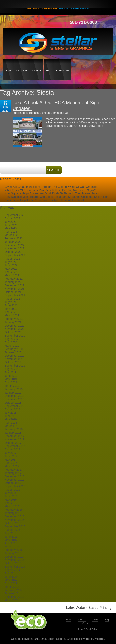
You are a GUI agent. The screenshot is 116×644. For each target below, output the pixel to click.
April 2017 (11, 463)
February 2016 (14, 510)
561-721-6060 (83, 22)
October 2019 (13, 362)
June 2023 (11, 225)
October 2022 (13, 252)
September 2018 (15, 406)
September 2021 (15, 295)
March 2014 (12, 587)
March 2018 (12, 426)
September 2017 (15, 446)
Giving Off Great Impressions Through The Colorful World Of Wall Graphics (51, 187)
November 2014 (14, 560)
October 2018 (13, 403)
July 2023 (11, 222)
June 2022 (11, 265)
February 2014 (14, 590)
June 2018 (11, 416)
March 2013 (12, 600)
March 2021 (12, 315)
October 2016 (13, 483)
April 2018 (11, 423)
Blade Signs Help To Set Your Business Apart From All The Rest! (44, 200)
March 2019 (12, 386)
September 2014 (15, 567)
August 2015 (12, 530)
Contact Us (63, 64)
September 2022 (15, 255)
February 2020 (14, 349)
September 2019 (15, 366)
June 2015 (11, 537)
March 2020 (12, 346)
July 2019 (11, 372)
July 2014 (11, 573)
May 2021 (11, 309)
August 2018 (12, 409)
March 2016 (12, 506)
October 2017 (13, 443)
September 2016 (15, 486)
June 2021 (11, 305)
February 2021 (14, 319)
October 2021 (13, 292)
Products (22, 64)
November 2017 (14, 439)
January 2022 (13, 282)
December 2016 (14, 476)
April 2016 (11, 503)
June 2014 (11, 577)
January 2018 (13, 433)
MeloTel (100, 639)
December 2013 (14, 597)
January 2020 (13, 352)
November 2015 (14, 520)
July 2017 (11, 453)
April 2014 (11, 583)
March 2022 (12, 275)
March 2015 (12, 547)
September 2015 (15, 526)
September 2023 (15, 215)
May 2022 (11, 269)
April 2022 (11, 272)
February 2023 (14, 238)
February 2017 (14, 470)
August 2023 (12, 218)
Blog (49, 64)
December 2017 (14, 436)
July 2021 (11, 302)
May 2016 (11, 500)
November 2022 (14, 248)
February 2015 (14, 550)
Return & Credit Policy (87, 629)
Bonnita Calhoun (40, 113)
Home (9, 64)
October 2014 (13, 563)
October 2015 (13, 523)
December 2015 (14, 516)
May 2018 (11, 419)
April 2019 (11, 382)
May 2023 (11, 228)
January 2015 (13, 553)
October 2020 (13, 332)
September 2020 (15, 336)
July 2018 (11, 413)
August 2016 (12, 490)
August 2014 (12, 570)
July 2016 (11, 493)
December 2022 (14, 245)
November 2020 (14, 329)
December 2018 (14, 396)
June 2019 (11, 376)
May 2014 (11, 580)
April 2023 (11, 232)
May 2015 (11, 540)
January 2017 (13, 473)
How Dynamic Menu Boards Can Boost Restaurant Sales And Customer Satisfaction (57, 197)
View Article (96, 126)
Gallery (37, 64)
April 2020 (11, 342)
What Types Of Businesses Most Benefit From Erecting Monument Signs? (50, 190)
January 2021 (13, 322)
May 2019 (11, 379)
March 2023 (12, 235)
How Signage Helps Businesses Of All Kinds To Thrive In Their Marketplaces (52, 193)
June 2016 (11, 496)
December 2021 (14, 285)
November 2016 (14, 480)
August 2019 (12, 369)
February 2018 (14, 429)
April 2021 (11, 312)
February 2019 (14, 389)
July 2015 (11, 533)
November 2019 (14, 359)
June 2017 (11, 456)
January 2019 (13, 393)
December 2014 (14, 557)
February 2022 (14, 279)
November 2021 (14, 289)
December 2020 (14, 326)
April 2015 (11, 543)
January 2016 (13, 513)
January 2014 (13, 593)
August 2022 (12, 259)
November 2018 (14, 399)
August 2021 (12, 299)
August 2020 (12, 339)
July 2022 (11, 262)
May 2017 (11, 460)
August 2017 (12, 449)
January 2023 (13, 242)
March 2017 (12, 466)
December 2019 (14, 356)
